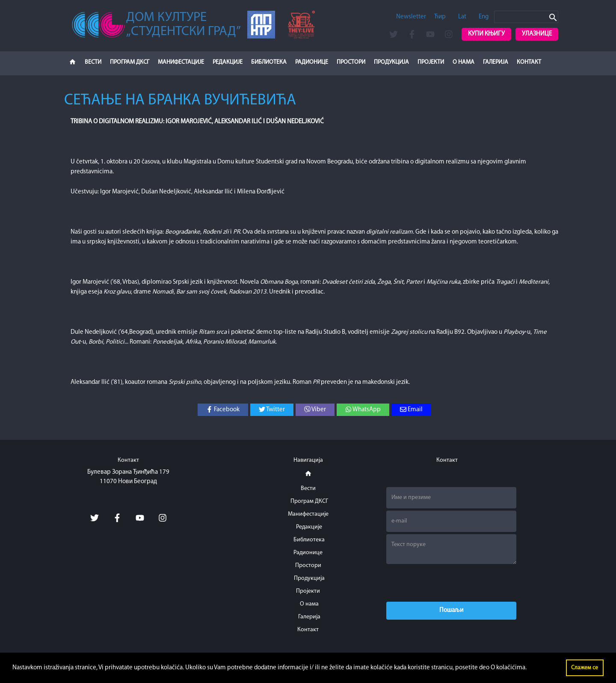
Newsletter (411, 17)
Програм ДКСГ (130, 62)
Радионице (312, 62)
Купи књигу (486, 34)
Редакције (228, 62)
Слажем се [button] (585, 668)
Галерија (496, 62)
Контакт (529, 62)
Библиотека (269, 62)
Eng (484, 17)
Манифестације (181, 62)
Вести (93, 62)
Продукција (391, 62)
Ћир (440, 17)
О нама (463, 62)
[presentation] (451, 583)
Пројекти (431, 62)
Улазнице (537, 34)
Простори (351, 62)
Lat (462, 17)
